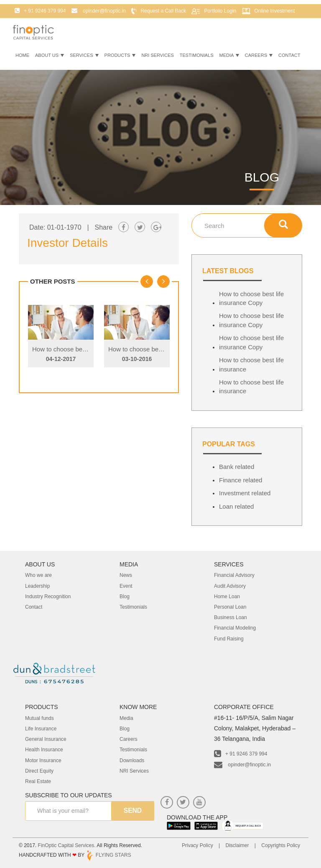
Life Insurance (41, 729)
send (132, 811)
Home (22, 55)
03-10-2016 (137, 359)
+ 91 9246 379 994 (241, 754)
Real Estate (38, 781)
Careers (259, 55)
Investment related (245, 493)
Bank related (237, 467)
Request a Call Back (163, 11)
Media (229, 55)
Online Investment (275, 11)
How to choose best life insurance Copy (87, 349)
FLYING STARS (108, 855)
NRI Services (157, 55)
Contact (289, 55)
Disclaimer (237, 845)
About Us (50, 55)
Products (120, 55)
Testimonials (197, 55)
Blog (125, 729)
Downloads (132, 760)
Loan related (236, 506)
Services (84, 55)
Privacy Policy (197, 845)
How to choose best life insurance (251, 364)
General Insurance (46, 739)
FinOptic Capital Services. (67, 845)
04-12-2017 (61, 359)
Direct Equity (39, 771)
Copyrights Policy (281, 845)
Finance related (241, 480)
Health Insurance (44, 750)
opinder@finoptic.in (242, 765)
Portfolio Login (220, 11)
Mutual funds (39, 718)
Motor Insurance (43, 760)
